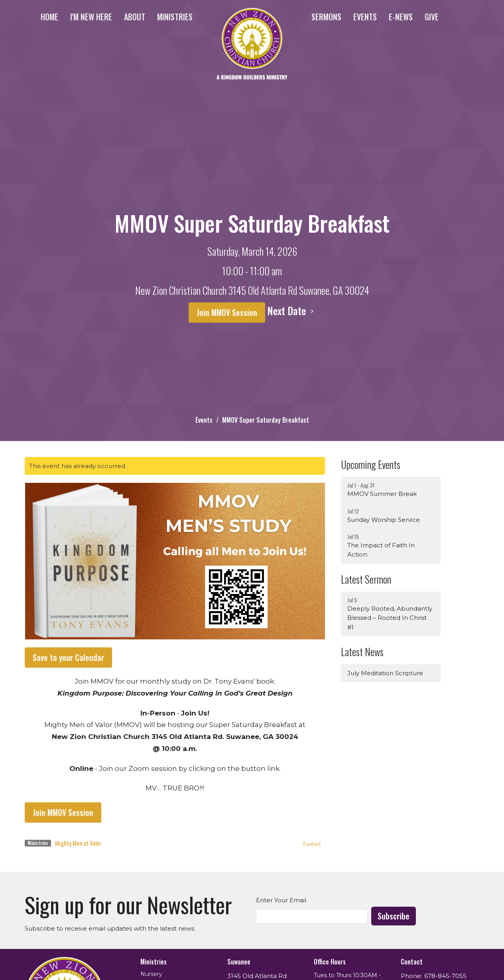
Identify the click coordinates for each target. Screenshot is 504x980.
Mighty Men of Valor (78, 843)
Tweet (312, 844)
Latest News (362, 652)
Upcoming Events (371, 464)
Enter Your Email (281, 900)
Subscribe (394, 916)
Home (49, 17)
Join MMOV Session (227, 312)
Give (432, 17)
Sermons (326, 17)
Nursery (151, 974)
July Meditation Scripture (385, 673)
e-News (401, 17)
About (135, 17)
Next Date (291, 311)
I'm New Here (91, 17)
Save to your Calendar (68, 657)
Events (365, 17)
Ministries (175, 17)
